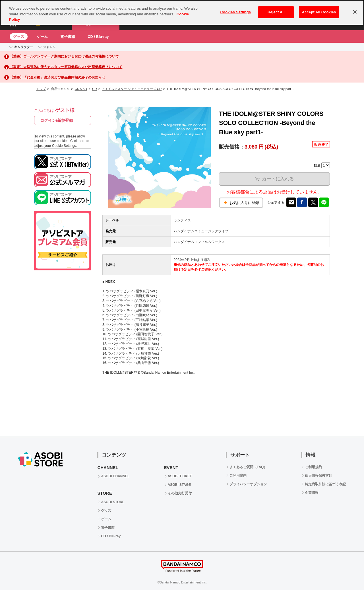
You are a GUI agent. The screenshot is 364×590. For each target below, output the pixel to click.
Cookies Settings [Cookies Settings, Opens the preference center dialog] (236, 12)
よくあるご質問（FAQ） (248, 467)
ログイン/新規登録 (57, 120)
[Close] (355, 12)
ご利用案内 (238, 476)
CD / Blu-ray (98, 37)
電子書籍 (68, 37)
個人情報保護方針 (318, 476)
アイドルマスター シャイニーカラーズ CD (132, 89)
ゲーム (42, 37)
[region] (182, 13)
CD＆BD (81, 89)
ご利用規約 (313, 467)
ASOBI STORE (113, 502)
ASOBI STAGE (179, 485)
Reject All (276, 12)
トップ (41, 89)
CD (94, 89)
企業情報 (312, 493)
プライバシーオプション (248, 484)
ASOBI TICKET (180, 476)
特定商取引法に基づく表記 (325, 484)
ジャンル (49, 47)
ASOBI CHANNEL (115, 476)
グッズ (19, 37)
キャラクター (24, 47)
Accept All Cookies (319, 12)
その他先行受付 (180, 493)
